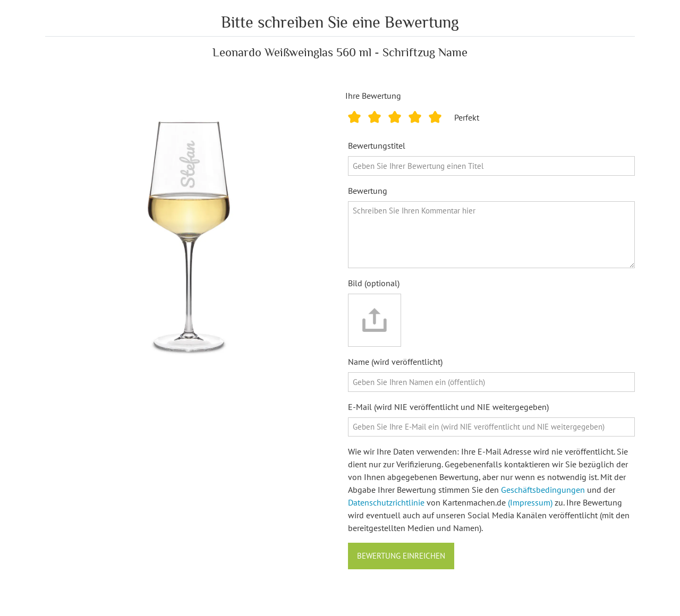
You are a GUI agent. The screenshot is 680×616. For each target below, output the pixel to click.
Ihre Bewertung (373, 96)
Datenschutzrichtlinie (386, 502)
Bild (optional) (374, 283)
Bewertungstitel (377, 146)
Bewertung (368, 191)
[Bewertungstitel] (491, 166)
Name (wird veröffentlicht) (395, 362)
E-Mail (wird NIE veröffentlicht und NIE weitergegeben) (448, 407)
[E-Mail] (491, 427)
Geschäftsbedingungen (543, 490)
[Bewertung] (491, 235)
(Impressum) (530, 502)
